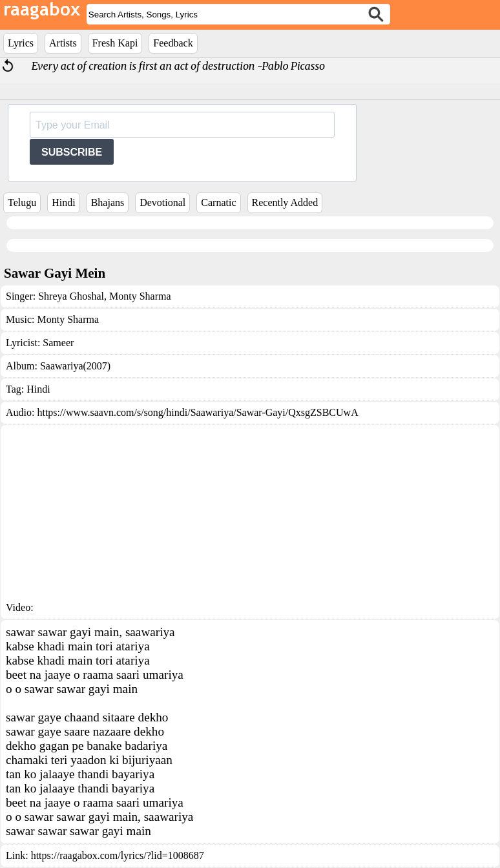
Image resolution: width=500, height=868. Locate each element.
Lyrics (21, 43)
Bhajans (108, 202)
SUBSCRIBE (72, 152)
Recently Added (285, 202)
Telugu (22, 202)
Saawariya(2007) (75, 366)
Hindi (63, 202)
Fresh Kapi (115, 43)
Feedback (173, 43)
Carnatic (218, 202)
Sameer (58, 343)
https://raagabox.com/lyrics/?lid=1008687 (118, 855)
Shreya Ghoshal (71, 296)
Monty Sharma (139, 296)
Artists (63, 43)
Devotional (162, 202)
